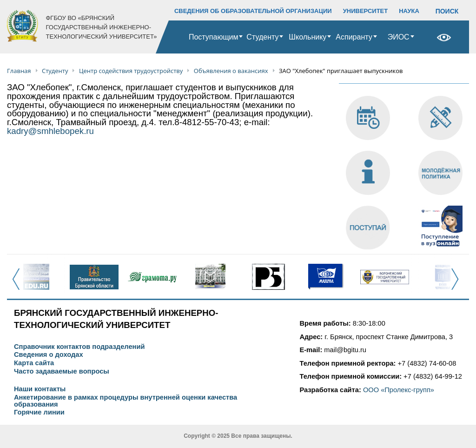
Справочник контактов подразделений (79, 347)
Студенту (262, 37)
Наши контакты (40, 389)
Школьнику (307, 37)
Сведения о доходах (49, 355)
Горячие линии (39, 412)
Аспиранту (354, 37)
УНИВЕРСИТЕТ (366, 11)
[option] (36, 277)
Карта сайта (34, 363)
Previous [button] (19, 284)
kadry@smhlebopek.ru (50, 131)
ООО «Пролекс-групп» (399, 390)
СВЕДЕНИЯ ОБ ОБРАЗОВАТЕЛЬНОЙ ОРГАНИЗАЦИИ (253, 11)
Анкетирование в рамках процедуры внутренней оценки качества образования (126, 401)
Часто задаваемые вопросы (62, 371)
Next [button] (458, 284)
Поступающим (214, 37)
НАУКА (409, 11)
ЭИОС (399, 37)
